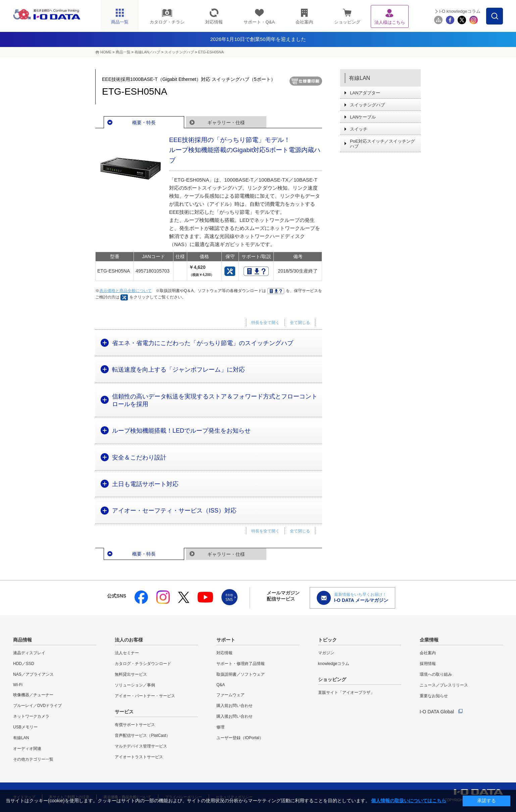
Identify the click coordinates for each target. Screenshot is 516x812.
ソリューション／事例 (135, 685)
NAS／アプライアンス (33, 674)
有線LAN (359, 78)
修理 (220, 727)
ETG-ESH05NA (211, 52)
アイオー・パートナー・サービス (145, 696)
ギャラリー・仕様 (226, 123)
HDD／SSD (24, 664)
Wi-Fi (18, 685)
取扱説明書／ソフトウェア (241, 674)
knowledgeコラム (334, 664)
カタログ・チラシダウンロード (143, 664)
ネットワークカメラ (31, 716)
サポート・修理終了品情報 (241, 664)
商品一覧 (123, 52)
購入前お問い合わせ (235, 706)
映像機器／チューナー (33, 695)
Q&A (221, 685)
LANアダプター (365, 93)
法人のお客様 (129, 640)
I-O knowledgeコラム (460, 11)
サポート (226, 640)
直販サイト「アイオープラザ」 (346, 692)
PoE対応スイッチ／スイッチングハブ (382, 144)
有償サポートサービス (135, 725)
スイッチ (359, 129)
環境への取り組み (436, 674)
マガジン (326, 653)
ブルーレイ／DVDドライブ (37, 706)
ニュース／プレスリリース (444, 685)
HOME (106, 52)
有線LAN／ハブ (147, 52)
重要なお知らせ (434, 696)
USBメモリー (25, 727)
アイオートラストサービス (139, 757)
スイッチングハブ (179, 52)
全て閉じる (300, 323)
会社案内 (428, 653)
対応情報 (224, 653)
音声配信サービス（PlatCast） (142, 735)
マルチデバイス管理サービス (141, 746)
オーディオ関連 (27, 749)
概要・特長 (144, 123)
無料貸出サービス (131, 674)
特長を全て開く (265, 323)
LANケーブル (363, 117)
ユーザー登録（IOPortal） (240, 738)
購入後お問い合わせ (235, 716)
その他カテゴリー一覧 (33, 759)
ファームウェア (230, 695)
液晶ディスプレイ (29, 653)
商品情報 (22, 640)
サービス (124, 712)
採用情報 (428, 664)
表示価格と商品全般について (125, 291)
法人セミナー (127, 653)
